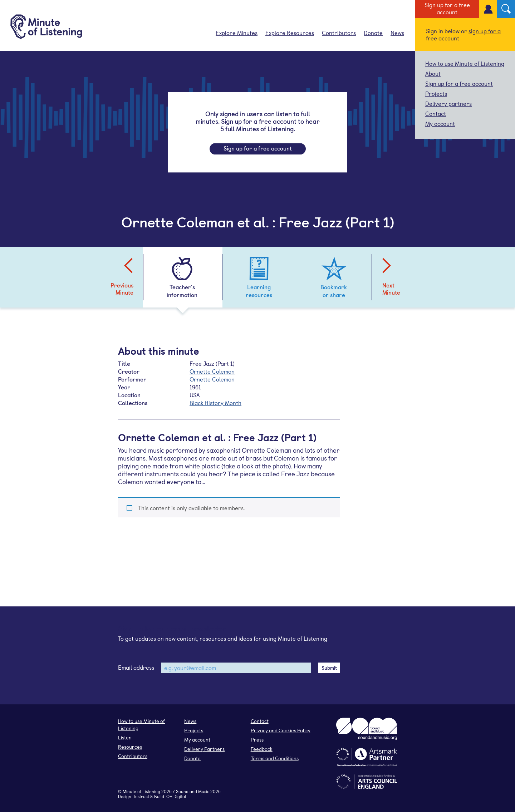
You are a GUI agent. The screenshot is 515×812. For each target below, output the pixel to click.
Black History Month (215, 403)
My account (440, 123)
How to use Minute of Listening (465, 63)
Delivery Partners (204, 749)
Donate (373, 33)
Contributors (339, 33)
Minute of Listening (141, 791)
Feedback (262, 749)
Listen (125, 737)
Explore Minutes (237, 33)
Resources (130, 747)
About (433, 73)
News (397, 33)
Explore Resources (290, 33)
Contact (436, 113)
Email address (136, 667)
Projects (436, 93)
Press (257, 740)
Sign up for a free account (447, 8)
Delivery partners (448, 103)
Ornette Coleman (212, 371)
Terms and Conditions (275, 758)
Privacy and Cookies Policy (281, 730)
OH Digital (176, 796)
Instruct (141, 796)
